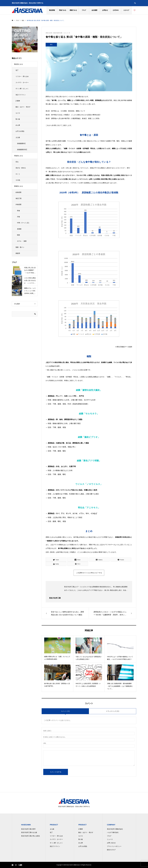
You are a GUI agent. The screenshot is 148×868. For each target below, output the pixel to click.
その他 (18, 180)
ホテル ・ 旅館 (22, 241)
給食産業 (18, 192)
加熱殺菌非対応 (22, 150)
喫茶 (18, 235)
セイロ (18, 113)
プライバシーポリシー (114, 846)
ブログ (84, 10)
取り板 (18, 119)
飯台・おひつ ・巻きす (23, 107)
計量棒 (18, 101)
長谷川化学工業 (58, 33)
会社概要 (94, 10)
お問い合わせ (111, 843)
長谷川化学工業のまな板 (29, 832)
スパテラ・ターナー (22, 82)
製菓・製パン (20, 247)
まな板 (18, 137)
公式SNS (116, 10)
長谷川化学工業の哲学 (28, 829)
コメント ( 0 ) (65, 711)
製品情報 (52, 10)
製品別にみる (18, 64)
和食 (18, 211)
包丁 (17, 70)
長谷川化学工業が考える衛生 (31, 836)
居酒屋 (19, 229)
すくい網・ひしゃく (22, 89)
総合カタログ (111, 850)
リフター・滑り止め (22, 76)
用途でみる (63, 10)
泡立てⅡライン (21, 95)
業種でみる (73, 10)
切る (17, 162)
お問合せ (105, 10)
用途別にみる (18, 156)
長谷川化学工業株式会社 (115, 829)
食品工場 (18, 198)
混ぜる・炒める (21, 168)
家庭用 (18, 253)
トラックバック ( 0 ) (113, 711)
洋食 (18, 217)
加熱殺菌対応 (21, 143)
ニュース (110, 839)
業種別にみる (18, 186)
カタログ (126, 10)
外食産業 (18, 204)
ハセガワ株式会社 (113, 832)
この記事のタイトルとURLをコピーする (89, 573)
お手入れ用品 (20, 131)
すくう (18, 174)
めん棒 (18, 125)
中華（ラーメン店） (24, 223)
